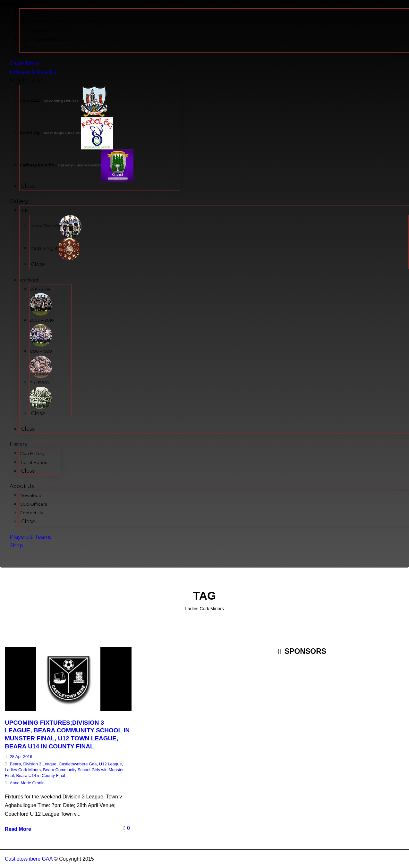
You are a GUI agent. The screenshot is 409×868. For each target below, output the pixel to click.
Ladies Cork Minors (23, 770)
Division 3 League (40, 764)
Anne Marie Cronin (27, 783)
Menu (8, 4)
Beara (15, 764)
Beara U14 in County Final (40, 775)
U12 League (111, 764)
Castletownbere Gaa (78, 764)
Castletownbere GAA (29, 859)
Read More (18, 829)
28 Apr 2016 (21, 757)
